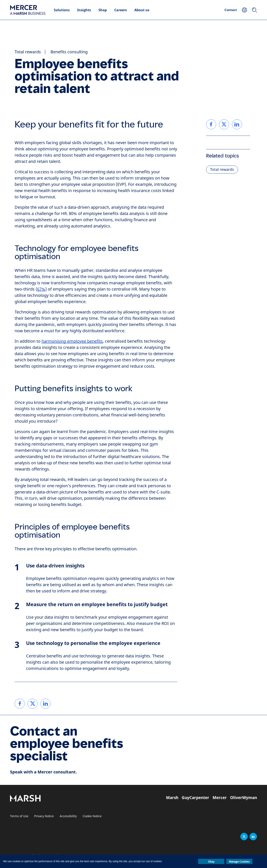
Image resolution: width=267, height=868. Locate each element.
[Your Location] (244, 10)
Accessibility (68, 816)
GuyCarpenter (195, 798)
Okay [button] (211, 862)
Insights (84, 10)
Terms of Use (19, 816)
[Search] (254, 10)
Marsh (172, 798)
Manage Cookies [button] (239, 862)
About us (142, 10)
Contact (231, 10)
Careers (121, 10)
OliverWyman (244, 798)
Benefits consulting (69, 52)
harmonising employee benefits (72, 341)
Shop (103, 10)
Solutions (62, 10)
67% (41, 289)
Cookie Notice (92, 816)
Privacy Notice (44, 816)
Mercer (220, 798)
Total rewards (28, 52)
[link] (20, 704)
